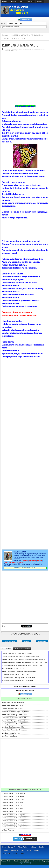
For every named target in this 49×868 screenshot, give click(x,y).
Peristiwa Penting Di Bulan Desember (14, 827)
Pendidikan (14, 850)
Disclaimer (33, 847)
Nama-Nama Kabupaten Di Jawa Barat (15, 721)
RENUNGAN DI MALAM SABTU (20, 45)
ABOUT (22, 1)
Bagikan (29, 626)
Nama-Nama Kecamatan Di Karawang (15, 730)
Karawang (5, 850)
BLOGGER (27, 49)
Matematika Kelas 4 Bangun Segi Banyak (16, 712)
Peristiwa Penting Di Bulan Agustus (14, 815)
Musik (15, 854)
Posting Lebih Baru (9, 641)
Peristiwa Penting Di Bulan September (15, 818)
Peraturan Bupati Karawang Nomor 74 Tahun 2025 (19, 678)
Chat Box (42, 847)
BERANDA (5, 1)
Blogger (29, 850)
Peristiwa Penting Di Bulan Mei (12, 806)
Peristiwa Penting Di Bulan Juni (12, 809)
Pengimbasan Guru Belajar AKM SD (14, 718)
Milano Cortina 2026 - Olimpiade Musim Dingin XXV (19, 672)
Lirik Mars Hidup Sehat (10, 736)
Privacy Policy (22, 847)
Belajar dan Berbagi (25, 863)
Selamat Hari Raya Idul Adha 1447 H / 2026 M (17, 653)
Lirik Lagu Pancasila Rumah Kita (13, 724)
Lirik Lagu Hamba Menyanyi (11, 733)
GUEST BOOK (30, 1)
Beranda (27, 641)
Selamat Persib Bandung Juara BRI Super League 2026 (20, 656)
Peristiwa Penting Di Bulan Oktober (14, 821)
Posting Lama (42, 641)
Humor (21, 854)
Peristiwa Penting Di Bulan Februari (14, 797)
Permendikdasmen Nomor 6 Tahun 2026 (15, 675)
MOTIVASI (34, 49)
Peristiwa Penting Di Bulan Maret (13, 800)
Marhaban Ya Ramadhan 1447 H (13, 669)
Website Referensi (8, 830)
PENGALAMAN (42, 49)
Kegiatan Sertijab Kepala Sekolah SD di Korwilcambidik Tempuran (24, 659)
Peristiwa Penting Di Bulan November (14, 824)
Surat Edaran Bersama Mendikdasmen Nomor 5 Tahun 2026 (22, 665)
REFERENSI (40, 1)
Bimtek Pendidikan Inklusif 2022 (13, 709)
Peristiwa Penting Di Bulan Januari (13, 794)
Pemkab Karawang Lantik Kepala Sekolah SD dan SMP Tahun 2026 (24, 663)
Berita (22, 850)
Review (37, 850)
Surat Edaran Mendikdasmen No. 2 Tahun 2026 (18, 681)
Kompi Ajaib (37, 861)
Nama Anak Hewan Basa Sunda (13, 706)
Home (4, 847)
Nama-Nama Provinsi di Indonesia (13, 703)
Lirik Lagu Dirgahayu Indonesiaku (13, 727)
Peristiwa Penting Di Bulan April (12, 803)
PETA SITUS (14, 1)
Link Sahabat (6, 854)
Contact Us (12, 847)
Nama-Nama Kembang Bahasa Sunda (15, 715)
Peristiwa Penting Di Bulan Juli (12, 812)
